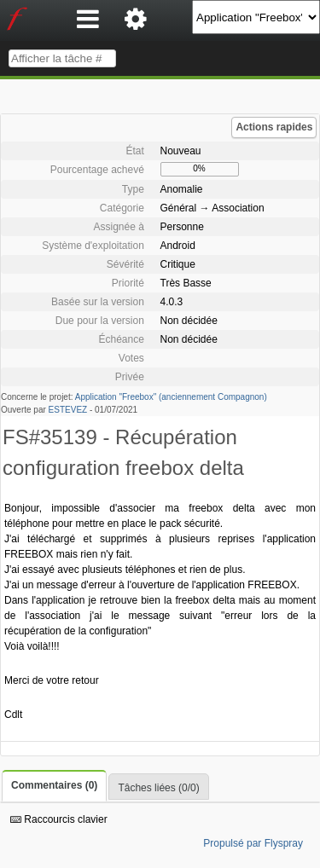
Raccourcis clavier (59, 819)
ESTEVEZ (68, 410)
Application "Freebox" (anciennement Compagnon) (171, 397)
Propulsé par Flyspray (253, 843)
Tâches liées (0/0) (158, 788)
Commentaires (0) (54, 785)
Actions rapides (274, 127)
